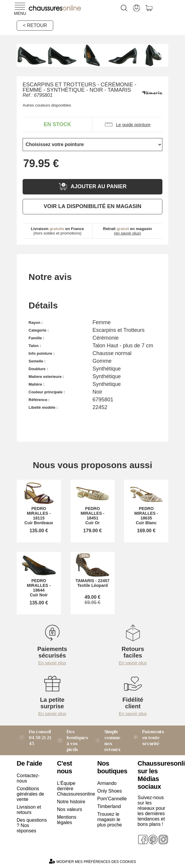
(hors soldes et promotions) (58, 231)
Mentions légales (67, 820)
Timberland (109, 806)
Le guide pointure (127, 125)
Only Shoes (110, 791)
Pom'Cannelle (112, 799)
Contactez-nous (28, 778)
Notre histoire (71, 802)
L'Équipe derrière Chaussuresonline (73, 789)
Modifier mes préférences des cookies (93, 861)
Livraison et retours (29, 810)
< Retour (35, 25)
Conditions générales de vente (30, 794)
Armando (107, 783)
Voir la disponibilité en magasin (93, 206)
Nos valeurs (70, 809)
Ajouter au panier (92, 187)
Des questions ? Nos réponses (32, 825)
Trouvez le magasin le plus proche (110, 819)
